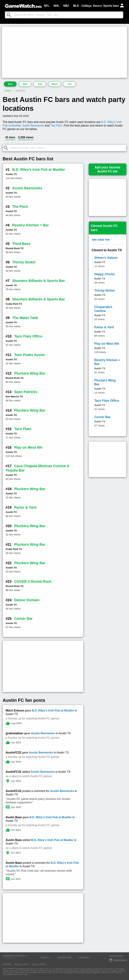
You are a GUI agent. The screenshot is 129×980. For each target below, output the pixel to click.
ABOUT (45, 958)
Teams (8, 91)
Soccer (98, 6)
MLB (76, 6)
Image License (22, 964)
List (70, 84)
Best (10, 84)
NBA (66, 6)
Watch (55, 84)
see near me (101, 240)
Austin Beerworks (33, 126)
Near (25, 84)
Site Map (7, 964)
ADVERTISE (64, 958)
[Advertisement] (64, 52)
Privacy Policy (39, 964)
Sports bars (111, 6)
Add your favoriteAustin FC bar (107, 169)
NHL (56, 6)
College (87, 6)
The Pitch (56, 126)
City (40, 84)
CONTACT (84, 958)
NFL (47, 6)
